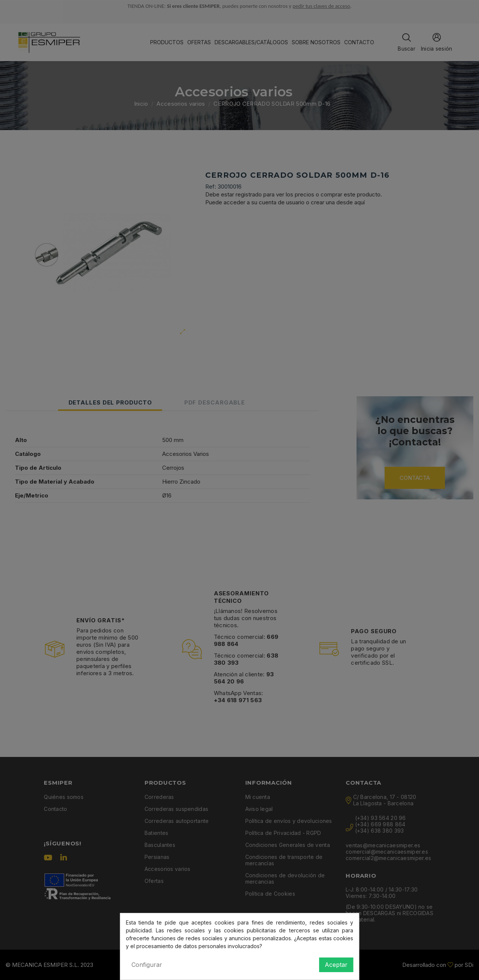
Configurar (147, 965)
